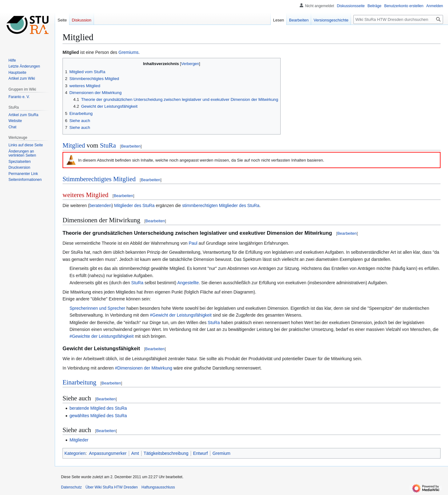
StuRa (108, 145)
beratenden (100, 205)
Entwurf (201, 453)
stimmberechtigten (200, 205)
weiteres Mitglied (86, 195)
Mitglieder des (128, 205)
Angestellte (188, 283)
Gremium (222, 453)
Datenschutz (71, 487)
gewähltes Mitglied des (91, 416)
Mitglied (71, 52)
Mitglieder (79, 440)
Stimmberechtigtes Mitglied (99, 179)
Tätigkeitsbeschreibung (166, 453)
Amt (135, 453)
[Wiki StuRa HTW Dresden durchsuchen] (398, 19)
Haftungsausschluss (158, 487)
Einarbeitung (79, 382)
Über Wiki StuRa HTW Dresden (112, 487)
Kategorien (75, 453)
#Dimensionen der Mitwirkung (143, 368)
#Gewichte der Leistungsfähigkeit (101, 336)
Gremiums (129, 52)
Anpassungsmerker (108, 453)
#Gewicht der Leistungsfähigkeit (181, 315)
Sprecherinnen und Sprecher (97, 308)
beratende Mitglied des (91, 408)
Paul (193, 243)
